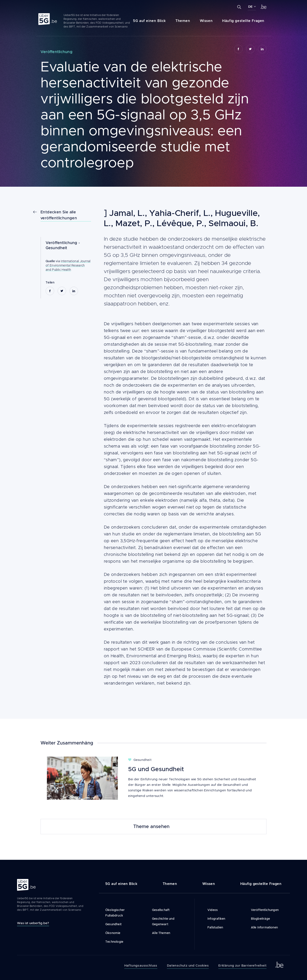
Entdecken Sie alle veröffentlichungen (59, 215)
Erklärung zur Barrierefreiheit (242, 966)
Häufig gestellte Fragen (243, 21)
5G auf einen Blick (149, 21)
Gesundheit (56, 248)
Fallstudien (215, 927)
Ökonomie (113, 933)
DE (250, 7)
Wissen (206, 21)
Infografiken (216, 919)
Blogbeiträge (260, 919)
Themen (183, 21)
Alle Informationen (264, 927)
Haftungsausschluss (141, 966)
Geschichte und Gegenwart (163, 921)
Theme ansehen (151, 827)
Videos (213, 910)
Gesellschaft (161, 910)
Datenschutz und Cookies (188, 966)
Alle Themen (161, 933)
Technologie (114, 942)
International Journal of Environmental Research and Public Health (68, 265)
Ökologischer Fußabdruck (115, 913)
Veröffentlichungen (265, 910)
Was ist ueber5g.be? (33, 923)
